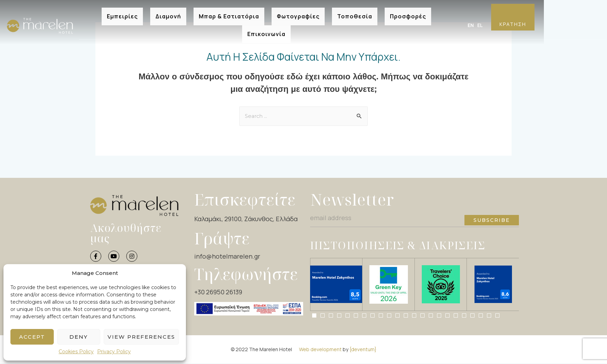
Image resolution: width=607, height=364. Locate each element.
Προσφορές (408, 14)
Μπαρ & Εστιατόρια (229, 14)
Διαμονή (168, 14)
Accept (32, 337)
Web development (320, 350)
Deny (79, 337)
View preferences (141, 337)
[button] (314, 316)
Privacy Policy (114, 352)
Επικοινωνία (266, 25)
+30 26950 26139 (218, 293)
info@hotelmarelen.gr (227, 257)
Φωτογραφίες (298, 14)
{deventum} (363, 350)
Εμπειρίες (122, 14)
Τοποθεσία (355, 14)
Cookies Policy (76, 352)
